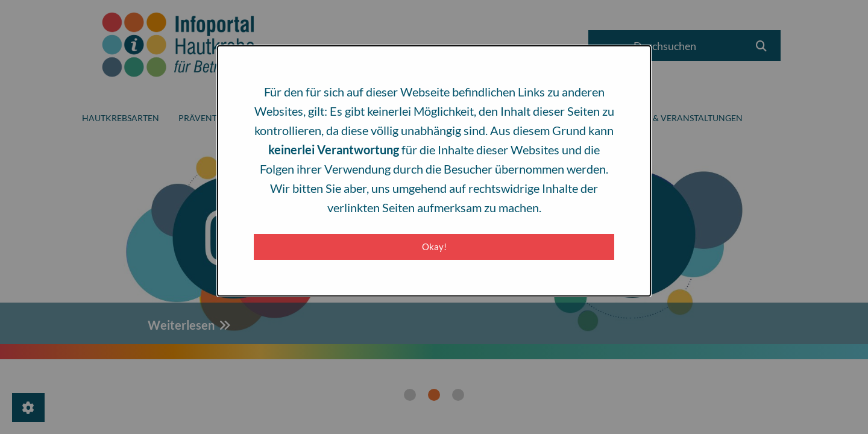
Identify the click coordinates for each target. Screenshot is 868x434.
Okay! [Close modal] (434, 247)
